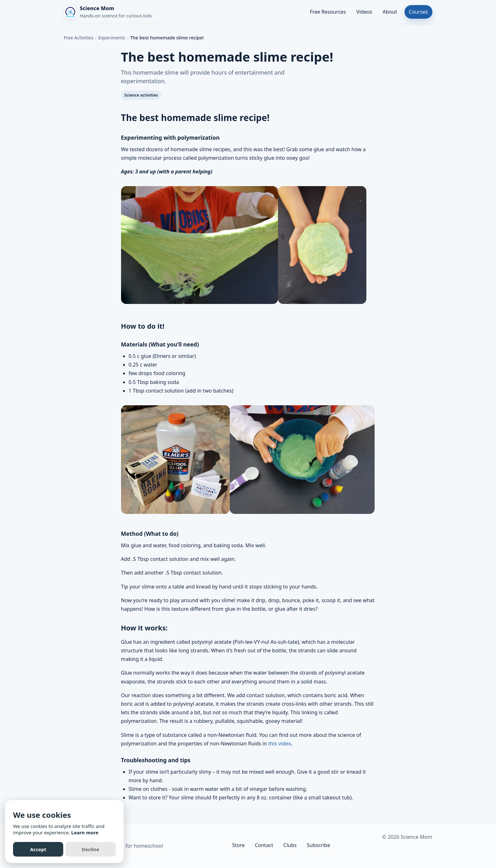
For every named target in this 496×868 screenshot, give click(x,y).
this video (280, 744)
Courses (418, 12)
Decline (90, 849)
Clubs (290, 845)
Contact (264, 845)
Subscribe (318, 845)
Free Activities (79, 38)
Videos (364, 12)
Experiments (112, 38)
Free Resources (328, 12)
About (390, 12)
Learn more (85, 832)
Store (238, 845)
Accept (38, 849)
